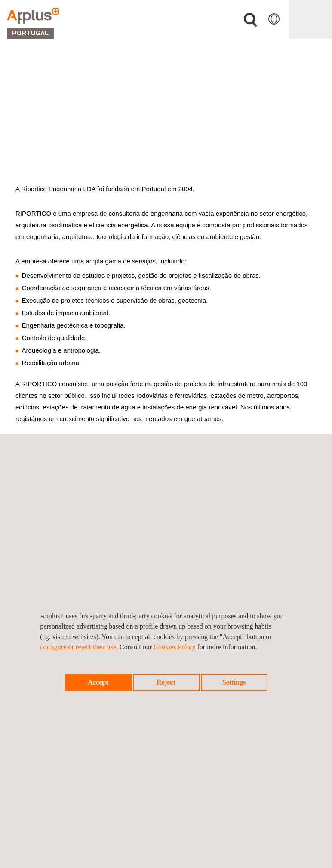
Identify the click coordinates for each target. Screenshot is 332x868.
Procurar (250, 20)
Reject (166, 682)
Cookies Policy (174, 647)
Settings (234, 682)
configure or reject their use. (79, 647)
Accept (98, 682)
